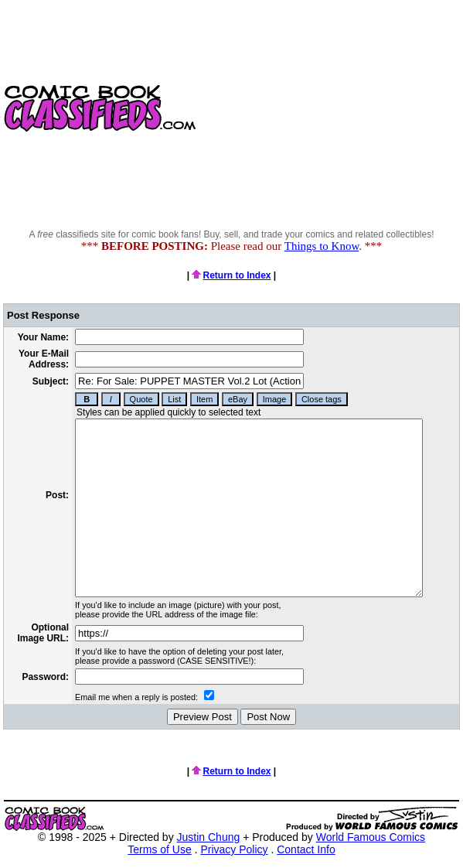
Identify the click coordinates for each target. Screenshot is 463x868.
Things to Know (322, 246)
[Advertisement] (331, 108)
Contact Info (306, 849)
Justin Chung (209, 837)
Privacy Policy (234, 849)
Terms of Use (159, 849)
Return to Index (231, 275)
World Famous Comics (371, 837)
